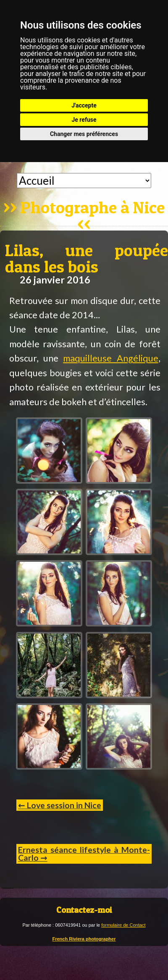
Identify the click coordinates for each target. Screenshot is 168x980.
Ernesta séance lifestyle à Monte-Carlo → (84, 854)
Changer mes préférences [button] (84, 134)
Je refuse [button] (84, 120)
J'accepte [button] (84, 105)
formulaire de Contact (123, 925)
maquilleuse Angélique (110, 358)
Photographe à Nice (93, 208)
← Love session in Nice (59, 805)
